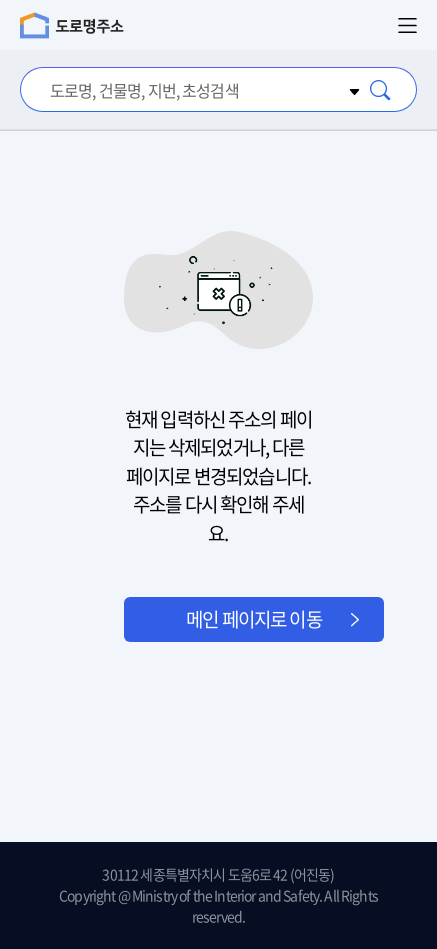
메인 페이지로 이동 (254, 619)
